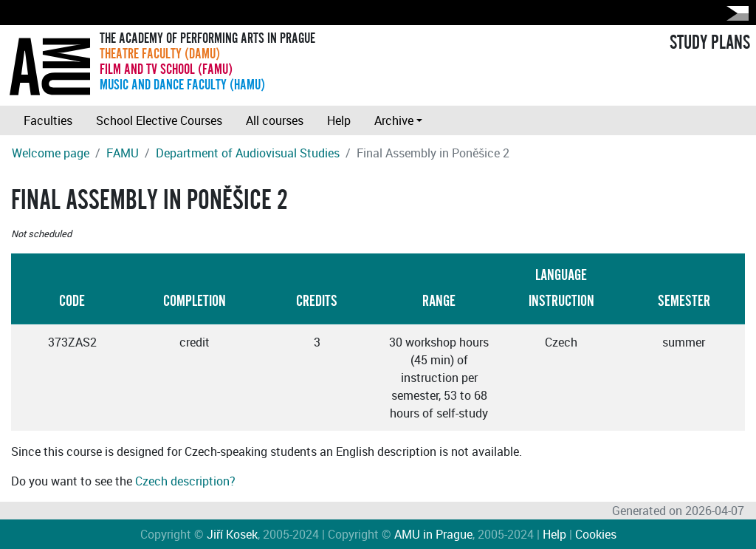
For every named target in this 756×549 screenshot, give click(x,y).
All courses (275, 120)
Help (339, 120)
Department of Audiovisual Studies (248, 153)
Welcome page (51, 153)
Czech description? (185, 481)
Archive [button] (394, 120)
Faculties (48, 120)
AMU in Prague (433, 534)
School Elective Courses (159, 120)
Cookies (596, 534)
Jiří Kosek (232, 534)
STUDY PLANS (710, 43)
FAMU (123, 153)
